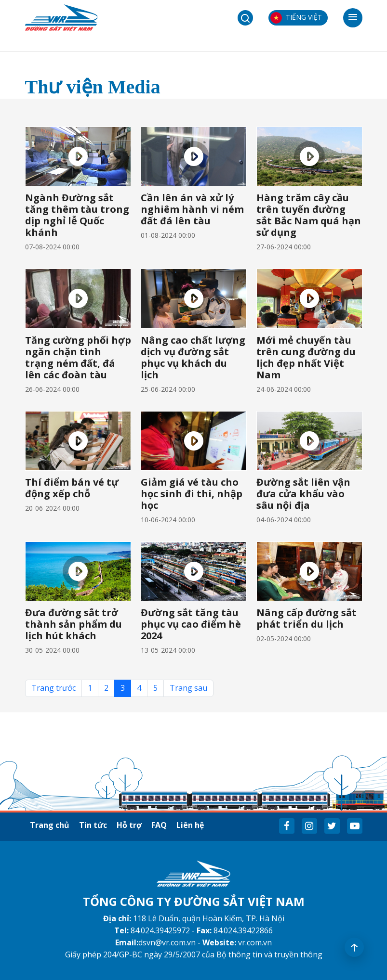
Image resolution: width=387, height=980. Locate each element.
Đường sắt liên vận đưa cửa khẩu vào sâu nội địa (303, 494)
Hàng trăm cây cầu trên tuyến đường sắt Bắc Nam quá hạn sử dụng (309, 215)
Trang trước (53, 688)
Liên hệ (190, 825)
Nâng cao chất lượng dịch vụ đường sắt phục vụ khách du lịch (193, 357)
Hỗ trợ (129, 825)
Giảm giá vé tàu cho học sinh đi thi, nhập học (192, 494)
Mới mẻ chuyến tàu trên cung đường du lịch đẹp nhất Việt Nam (306, 357)
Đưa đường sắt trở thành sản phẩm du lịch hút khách (73, 624)
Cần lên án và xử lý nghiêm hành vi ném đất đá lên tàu (192, 209)
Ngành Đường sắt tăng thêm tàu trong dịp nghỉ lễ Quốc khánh (77, 215)
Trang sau (188, 688)
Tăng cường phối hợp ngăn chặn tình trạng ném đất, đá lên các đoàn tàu (78, 357)
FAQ (159, 825)
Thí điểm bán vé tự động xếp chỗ (72, 488)
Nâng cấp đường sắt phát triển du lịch (307, 618)
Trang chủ (50, 825)
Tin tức (93, 825)
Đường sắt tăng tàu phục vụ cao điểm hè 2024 (191, 624)
